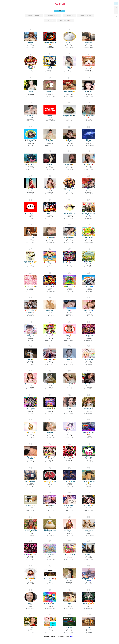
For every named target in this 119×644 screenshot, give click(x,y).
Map (116, 16)
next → (73, 637)
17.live (59, 11)
